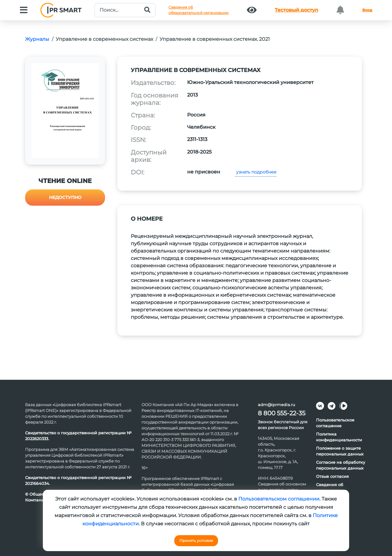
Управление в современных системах (104, 39)
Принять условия (196, 541)
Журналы (37, 39)
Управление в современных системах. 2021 (215, 39)
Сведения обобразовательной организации (198, 10)
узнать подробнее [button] (256, 172)
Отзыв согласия (332, 476)
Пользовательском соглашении (279, 499)
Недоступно (65, 197)
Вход (367, 10)
